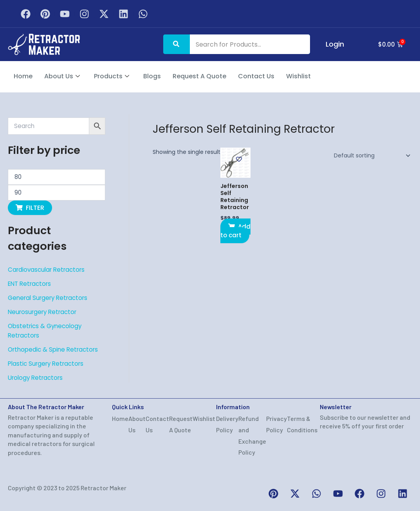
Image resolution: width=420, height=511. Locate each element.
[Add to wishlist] (240, 159)
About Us (62, 76)
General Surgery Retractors (51, 298)
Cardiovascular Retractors (49, 270)
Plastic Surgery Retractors (48, 364)
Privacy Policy (277, 424)
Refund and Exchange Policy (252, 435)
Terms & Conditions (302, 424)
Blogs (152, 76)
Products (112, 76)
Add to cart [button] (236, 232)
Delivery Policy (227, 424)
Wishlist (298, 76)
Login (331, 44)
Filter (35, 208)
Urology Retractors (37, 378)
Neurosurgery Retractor (45, 312)
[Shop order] (371, 155)
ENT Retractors (31, 284)
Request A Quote (199, 76)
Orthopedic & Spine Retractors (56, 349)
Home (23, 76)
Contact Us (256, 76)
